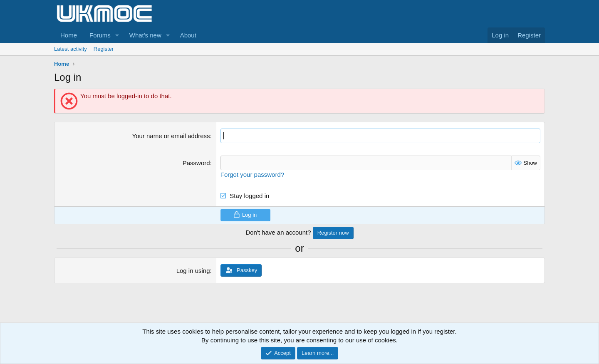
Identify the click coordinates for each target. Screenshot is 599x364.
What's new (145, 35)
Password (196, 163)
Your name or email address (171, 136)
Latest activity (71, 49)
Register (104, 49)
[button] (117, 35)
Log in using (193, 271)
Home (69, 35)
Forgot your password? (252, 175)
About (188, 35)
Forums (100, 35)
